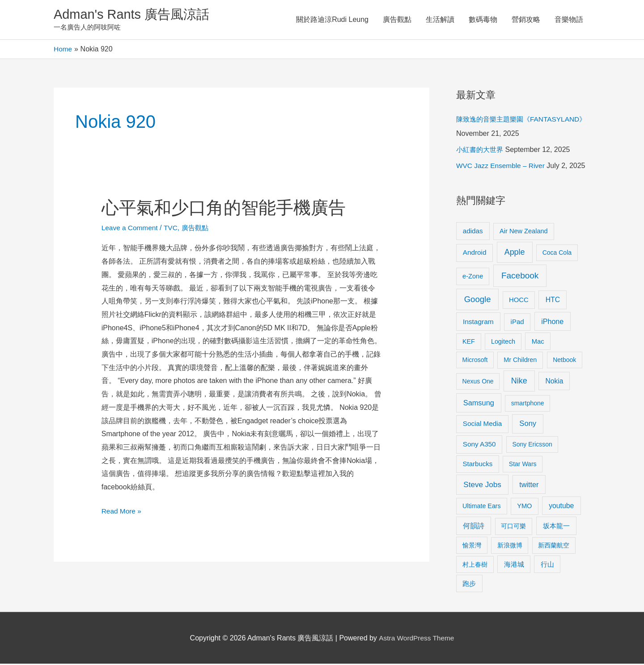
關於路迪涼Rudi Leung (332, 20)
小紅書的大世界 (481, 151)
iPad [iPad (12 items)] (517, 323)
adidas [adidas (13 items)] (473, 232)
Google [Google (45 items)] (478, 300)
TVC (173, 229)
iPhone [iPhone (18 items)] (552, 323)
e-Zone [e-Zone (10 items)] (473, 277)
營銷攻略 (526, 20)
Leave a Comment (131, 229)
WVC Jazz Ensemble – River (502, 167)
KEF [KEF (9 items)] (469, 342)
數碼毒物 (483, 20)
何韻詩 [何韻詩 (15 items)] (474, 527)
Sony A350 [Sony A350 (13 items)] (479, 445)
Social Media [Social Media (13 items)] (482, 425)
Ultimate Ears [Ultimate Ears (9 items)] (482, 507)
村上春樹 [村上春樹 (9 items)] (475, 565)
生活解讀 (440, 20)
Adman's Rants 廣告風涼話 (134, 15)
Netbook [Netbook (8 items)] (564, 361)
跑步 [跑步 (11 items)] (469, 585)
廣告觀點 (397, 20)
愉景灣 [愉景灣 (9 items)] (472, 546)
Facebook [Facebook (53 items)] (520, 276)
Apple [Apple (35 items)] (515, 253)
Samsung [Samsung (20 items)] (479, 404)
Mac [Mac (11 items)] (538, 342)
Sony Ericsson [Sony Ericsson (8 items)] (532, 446)
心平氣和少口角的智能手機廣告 (227, 208)
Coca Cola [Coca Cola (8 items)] (557, 254)
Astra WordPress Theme (417, 639)
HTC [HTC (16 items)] (553, 301)
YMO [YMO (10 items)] (524, 507)
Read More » (122, 511)
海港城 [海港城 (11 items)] (514, 565)
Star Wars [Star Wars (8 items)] (523, 465)
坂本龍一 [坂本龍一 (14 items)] (556, 527)
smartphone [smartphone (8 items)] (528, 404)
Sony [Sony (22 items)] (528, 425)
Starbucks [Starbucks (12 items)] (478, 465)
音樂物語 (569, 20)
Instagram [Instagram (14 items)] (478, 323)
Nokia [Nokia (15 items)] (554, 382)
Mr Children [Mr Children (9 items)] (520, 361)
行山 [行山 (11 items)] (547, 565)
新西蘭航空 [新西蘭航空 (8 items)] (554, 546)
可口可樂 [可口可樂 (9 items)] (513, 527)
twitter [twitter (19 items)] (529, 485)
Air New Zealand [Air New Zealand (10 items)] (524, 232)
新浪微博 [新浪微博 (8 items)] (510, 546)
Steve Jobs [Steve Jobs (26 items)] (482, 486)
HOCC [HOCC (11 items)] (519, 301)
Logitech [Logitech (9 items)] (503, 342)
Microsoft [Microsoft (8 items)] (475, 361)
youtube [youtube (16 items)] (561, 507)
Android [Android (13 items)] (475, 254)
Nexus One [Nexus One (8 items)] (478, 383)
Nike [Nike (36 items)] (519, 382)
